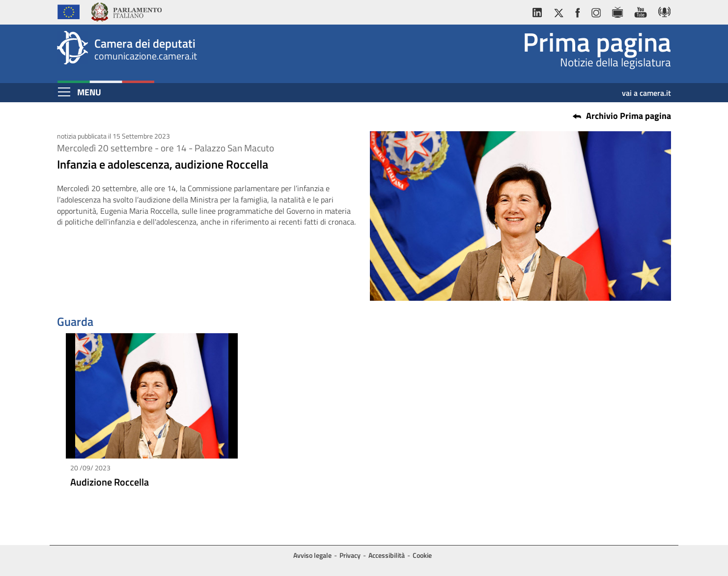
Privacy (350, 555)
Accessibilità (387, 555)
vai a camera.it (646, 89)
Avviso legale (312, 555)
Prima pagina (597, 42)
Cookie (422, 555)
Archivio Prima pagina (629, 116)
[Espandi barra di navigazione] (64, 92)
